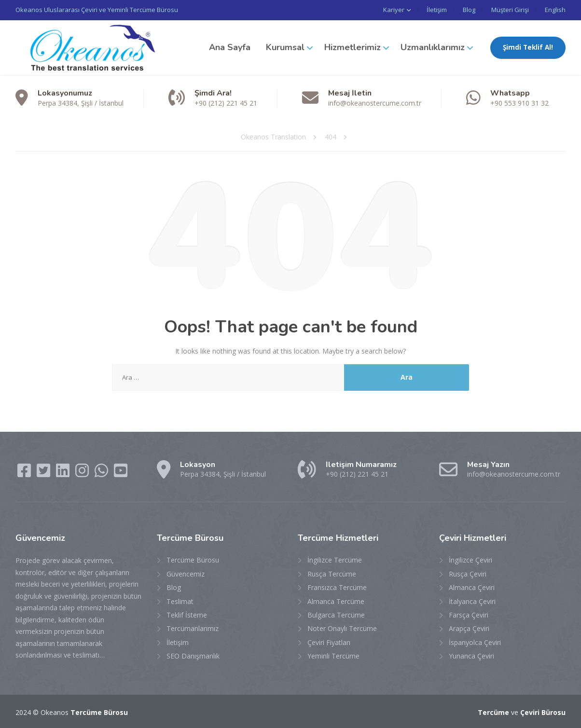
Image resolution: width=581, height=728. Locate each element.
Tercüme (493, 711)
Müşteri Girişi (507, 10)
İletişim (428, 10)
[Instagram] (83, 473)
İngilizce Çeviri (470, 559)
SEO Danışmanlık (193, 655)
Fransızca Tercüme (337, 587)
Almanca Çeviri (472, 587)
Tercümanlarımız (193, 628)
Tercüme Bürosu (193, 559)
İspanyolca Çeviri (475, 641)
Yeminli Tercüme (333, 655)
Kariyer (383, 10)
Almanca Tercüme (336, 600)
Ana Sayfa (230, 47)
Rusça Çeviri (468, 573)
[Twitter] (44, 473)
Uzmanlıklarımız (433, 47)
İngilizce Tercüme (335, 559)
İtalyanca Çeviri (472, 600)
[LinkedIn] (64, 473)
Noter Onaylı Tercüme (342, 628)
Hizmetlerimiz (353, 47)
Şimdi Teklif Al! (528, 47)
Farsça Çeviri (469, 614)
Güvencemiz (186, 573)
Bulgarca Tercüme (336, 614)
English (555, 10)
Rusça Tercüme (332, 573)
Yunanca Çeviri (471, 655)
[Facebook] (25, 473)
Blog (463, 10)
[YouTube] (121, 473)
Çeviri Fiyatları (329, 641)
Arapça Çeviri (469, 628)
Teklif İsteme (187, 614)
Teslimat (180, 600)
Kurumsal (285, 47)
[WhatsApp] (102, 473)
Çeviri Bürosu (543, 711)
